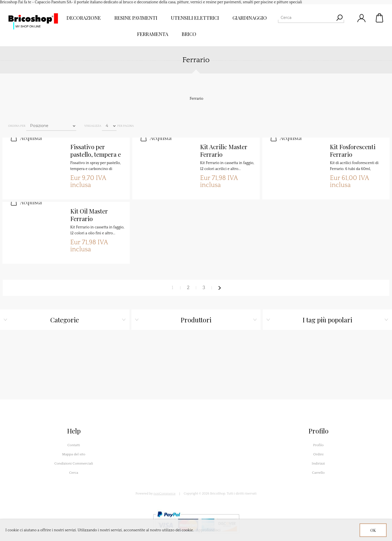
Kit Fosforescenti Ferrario (353, 151)
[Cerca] (306, 18)
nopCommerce (165, 494)
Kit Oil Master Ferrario (89, 215)
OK (373, 530)
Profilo (318, 445)
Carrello (380, 18)
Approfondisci (208, 530)
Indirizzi (318, 463)
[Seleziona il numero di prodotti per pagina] (109, 126)
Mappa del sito (74, 454)
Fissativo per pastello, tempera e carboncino (96, 151)
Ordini (318, 454)
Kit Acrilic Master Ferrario (224, 151)
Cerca (74, 473)
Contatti (74, 445)
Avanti (220, 288)
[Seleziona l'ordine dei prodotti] (51, 126)
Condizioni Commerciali (74, 463)
